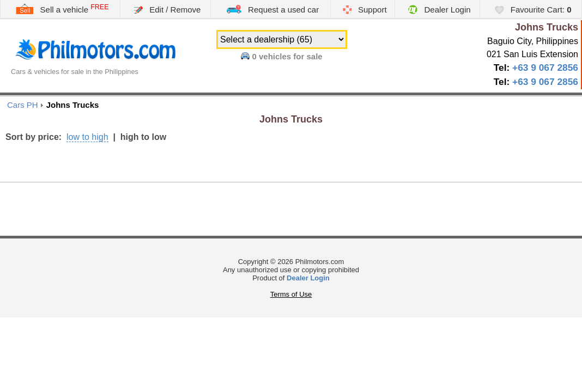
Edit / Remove (167, 10)
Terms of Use (291, 294)
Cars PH (23, 105)
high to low (143, 137)
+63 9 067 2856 (545, 68)
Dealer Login (439, 10)
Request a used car (272, 9)
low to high (87, 137)
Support (365, 10)
